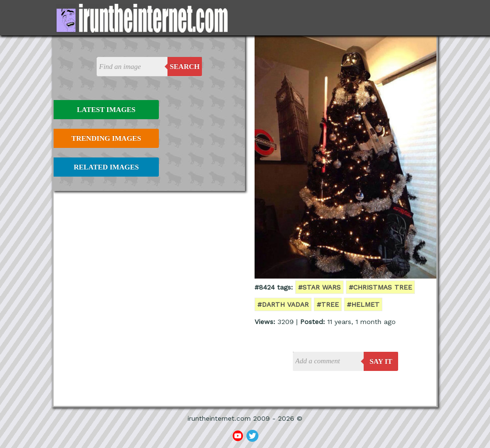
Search (185, 67)
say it (381, 361)
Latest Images (106, 110)
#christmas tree (380, 287)
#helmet (363, 304)
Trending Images (106, 138)
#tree (328, 304)
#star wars (319, 287)
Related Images (106, 167)
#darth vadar (283, 304)
